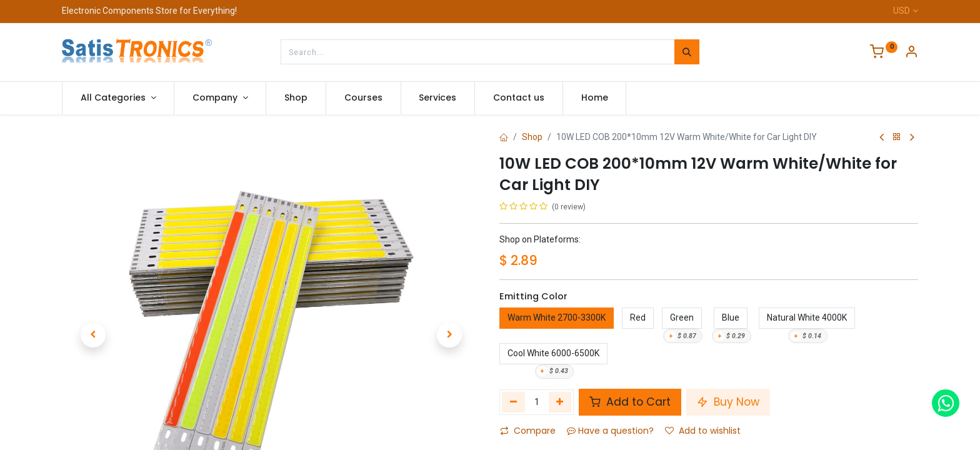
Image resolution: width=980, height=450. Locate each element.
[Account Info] (911, 53)
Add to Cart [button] (630, 402)
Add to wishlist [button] (703, 431)
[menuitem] (296, 98)
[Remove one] (513, 402)
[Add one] (560, 402)
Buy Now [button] (728, 402)
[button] (93, 298)
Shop (532, 137)
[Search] (687, 52)
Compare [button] (528, 431)
